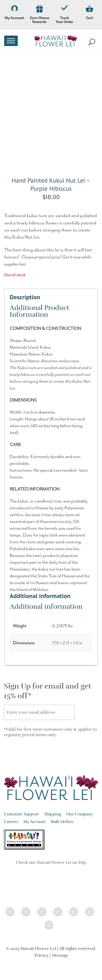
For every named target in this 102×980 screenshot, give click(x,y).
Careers (11, 822)
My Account (15, 13)
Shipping (53, 814)
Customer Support (21, 814)
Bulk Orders (62, 822)
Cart (89, 18)
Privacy (41, 955)
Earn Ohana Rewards (40, 15)
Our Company (79, 814)
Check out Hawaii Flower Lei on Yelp (51, 863)
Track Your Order (65, 15)
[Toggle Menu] (11, 41)
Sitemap (60, 955)
